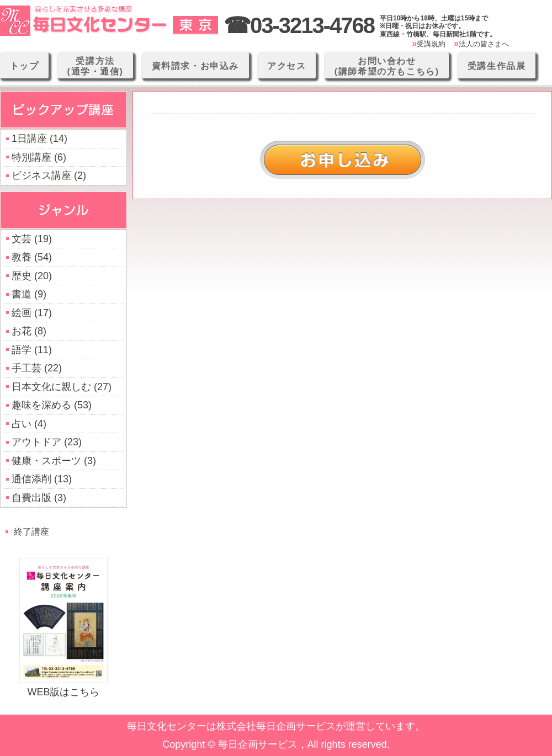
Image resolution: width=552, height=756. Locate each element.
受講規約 (431, 44)
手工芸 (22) (37, 368)
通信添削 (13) (42, 479)
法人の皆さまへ (484, 44)
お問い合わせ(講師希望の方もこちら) (387, 66)
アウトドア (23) (47, 442)
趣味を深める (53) (52, 405)
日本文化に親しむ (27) (62, 387)
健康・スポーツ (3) (54, 461)
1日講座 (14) (39, 139)
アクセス (286, 66)
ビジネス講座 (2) (49, 175)
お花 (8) (29, 331)
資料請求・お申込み (195, 66)
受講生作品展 (497, 66)
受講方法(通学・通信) (95, 66)
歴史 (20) (32, 276)
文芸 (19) (32, 239)
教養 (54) (32, 257)
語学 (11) (32, 350)
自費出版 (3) (39, 498)
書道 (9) (29, 294)
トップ (25, 66)
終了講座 (31, 531)
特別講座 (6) (39, 157)
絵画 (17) (32, 313)
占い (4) (29, 424)
